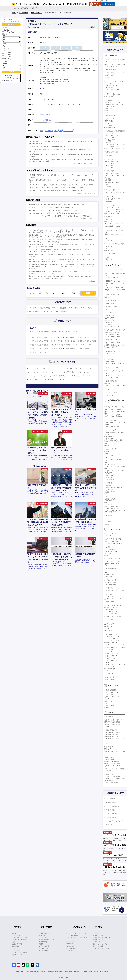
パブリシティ (98, 942)
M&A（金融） (108, 84)
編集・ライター (109, 702)
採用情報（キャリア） (100, 944)
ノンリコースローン (48, 380)
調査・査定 (108, 181)
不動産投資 (71, 372)
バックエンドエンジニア (111, 642)
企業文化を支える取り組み (102, 937)
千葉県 (54, 332)
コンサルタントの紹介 (19, 940)
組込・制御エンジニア (111, 668)
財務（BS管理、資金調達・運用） (114, 440)
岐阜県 (73, 341)
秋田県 (60, 337)
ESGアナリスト (109, 76)
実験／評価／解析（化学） (112, 736)
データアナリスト (109, 680)
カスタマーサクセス (110, 602)
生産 (107, 755)
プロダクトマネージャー (111, 476)
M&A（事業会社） (109, 478)
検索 (88, 293)
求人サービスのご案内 (19, 937)
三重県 (87, 341)
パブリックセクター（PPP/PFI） (114, 66)
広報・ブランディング (111, 705)
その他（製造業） (109, 771)
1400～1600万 (7, 56)
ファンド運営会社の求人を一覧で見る (84, 193)
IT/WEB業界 (43, 942)
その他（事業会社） (110, 479)
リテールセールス (109, 225)
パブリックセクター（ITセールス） (114, 544)
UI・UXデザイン (109, 631)
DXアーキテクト (109, 553)
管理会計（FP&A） (110, 438)
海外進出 (109, 522)
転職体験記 (16, 946)
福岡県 (75, 332)
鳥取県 (61, 345)
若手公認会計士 (44, 946)
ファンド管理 (108, 126)
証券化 (77, 368)
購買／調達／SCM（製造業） (113, 761)
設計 (107, 744)
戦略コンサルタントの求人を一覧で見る (84, 164)
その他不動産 (108, 156)
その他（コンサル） (112, 393)
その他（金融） (111, 254)
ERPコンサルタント (110, 317)
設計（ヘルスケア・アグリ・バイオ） (115, 752)
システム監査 (108, 501)
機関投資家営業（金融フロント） (114, 227)
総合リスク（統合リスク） (112, 162)
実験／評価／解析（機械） (112, 735)
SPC (68, 376)
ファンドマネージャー (111, 118)
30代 (9, 32)
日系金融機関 (33, 308)
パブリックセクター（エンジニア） (114, 542)
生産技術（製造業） (110, 760)
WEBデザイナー (109, 625)
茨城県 (80, 337)
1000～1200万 (7, 52)
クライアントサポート (111, 474)
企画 (106, 461)
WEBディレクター (110, 627)
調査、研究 (108, 384)
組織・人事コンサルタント (112, 332)
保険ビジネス (110, 171)
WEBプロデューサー (110, 621)
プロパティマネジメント (111, 139)
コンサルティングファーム (50, 312)
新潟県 (39, 341)
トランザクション (34, 380)
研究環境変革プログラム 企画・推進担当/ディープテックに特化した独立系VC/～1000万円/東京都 (58, 205)
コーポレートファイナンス (37, 368)
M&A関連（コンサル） (113, 351)
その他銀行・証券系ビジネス (115, 230)
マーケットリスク (109, 166)
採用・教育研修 (109, 489)
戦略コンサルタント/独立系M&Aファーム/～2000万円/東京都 (47, 146)
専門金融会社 (74, 308)
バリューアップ (52, 368)
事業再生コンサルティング (115, 307)
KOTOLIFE (70, 944)
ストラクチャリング (35, 372)
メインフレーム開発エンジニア (113, 638)
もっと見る (92, 281)
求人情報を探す (23, 13)
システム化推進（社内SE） (112, 610)
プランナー (108, 698)
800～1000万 (6, 50)
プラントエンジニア (110, 767)
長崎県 (67, 349)
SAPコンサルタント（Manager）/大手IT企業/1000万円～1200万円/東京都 (51, 207)
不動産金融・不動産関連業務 (115, 131)
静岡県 (80, 341)
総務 (106, 463)
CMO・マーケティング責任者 (113, 459)
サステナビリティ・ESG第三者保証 (114, 287)
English (113, 1)
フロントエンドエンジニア (112, 640)
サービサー (108, 256)
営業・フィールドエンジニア (115, 774)
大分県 (80, 349)
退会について (104, 972)
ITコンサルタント (109, 315)
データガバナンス (109, 678)
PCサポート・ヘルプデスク (112, 612)
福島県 (73, 337)
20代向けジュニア (45, 948)
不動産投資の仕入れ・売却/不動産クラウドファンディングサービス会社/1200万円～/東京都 (56, 188)
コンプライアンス (109, 505)
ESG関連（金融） (112, 70)
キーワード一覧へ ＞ (62, 386)
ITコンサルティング (112, 313)
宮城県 (53, 337)
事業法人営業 (108, 221)
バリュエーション (87, 368)
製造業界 (42, 944)
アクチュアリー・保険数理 (112, 173)
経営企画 (107, 452)
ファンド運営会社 (46, 120)
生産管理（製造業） (110, 758)
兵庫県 (94, 341)
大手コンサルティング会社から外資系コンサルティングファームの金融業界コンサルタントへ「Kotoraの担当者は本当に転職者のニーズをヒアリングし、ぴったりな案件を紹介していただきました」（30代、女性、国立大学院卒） (62, 266)
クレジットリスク (109, 164)
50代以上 (5, 34)
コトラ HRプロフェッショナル (76, 933)
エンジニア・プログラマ (114, 634)
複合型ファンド (109, 108)
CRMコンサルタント (110, 319)
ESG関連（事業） (112, 420)
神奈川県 (40, 332)
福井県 (67, 341)
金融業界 (42, 935)
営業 (106, 700)
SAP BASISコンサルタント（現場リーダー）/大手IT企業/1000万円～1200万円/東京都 (55, 213)
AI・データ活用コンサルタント (113, 326)
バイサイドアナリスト (111, 122)
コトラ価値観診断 (72, 935)
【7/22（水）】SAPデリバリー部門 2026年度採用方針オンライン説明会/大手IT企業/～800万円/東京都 (59, 216)
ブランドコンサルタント (111, 377)
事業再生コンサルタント (111, 309)
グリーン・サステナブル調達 (112, 765)
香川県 (39, 349)
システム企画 (108, 577)
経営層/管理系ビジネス (47, 940)
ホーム (14, 933)
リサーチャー (108, 389)
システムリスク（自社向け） (112, 508)
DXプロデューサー (110, 550)
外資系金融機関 (45, 308)
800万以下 (6, 49)
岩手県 (46, 337)
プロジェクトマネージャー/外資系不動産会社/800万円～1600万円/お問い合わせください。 (56, 191)
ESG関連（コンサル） (113, 281)
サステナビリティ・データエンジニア (115, 561)
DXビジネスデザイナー (111, 552)
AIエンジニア (108, 555)
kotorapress (70, 946)
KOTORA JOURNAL (73, 948)
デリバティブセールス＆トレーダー (114, 198)
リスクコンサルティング (114, 359)
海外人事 (107, 493)
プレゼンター (108, 124)
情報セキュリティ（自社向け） (113, 506)
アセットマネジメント (111, 137)
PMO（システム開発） (111, 585)
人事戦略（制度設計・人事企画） (114, 487)
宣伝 (106, 704)
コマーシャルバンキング (114, 205)
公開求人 (5, 29)
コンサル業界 (44, 937)
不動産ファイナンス (110, 134)
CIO (106, 573)
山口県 (89, 345)
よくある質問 (17, 950)
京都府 (32, 345)
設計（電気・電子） (110, 746)
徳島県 (32, 349)
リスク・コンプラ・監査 (114, 496)
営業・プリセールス (112, 588)
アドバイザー (32, 376)
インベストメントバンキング (115, 81)
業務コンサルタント (110, 303)
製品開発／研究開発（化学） (112, 723)
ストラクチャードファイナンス (113, 95)
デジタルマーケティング (111, 623)
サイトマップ (94, 972)
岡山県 (75, 345)
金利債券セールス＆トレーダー (113, 196)
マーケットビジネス (112, 190)
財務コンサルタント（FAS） (112, 342)
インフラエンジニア (110, 659)
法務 (106, 503)
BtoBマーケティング (110, 457)
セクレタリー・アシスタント (112, 465)
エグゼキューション (50, 372)
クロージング (61, 380)
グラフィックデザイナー (111, 693)
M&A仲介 (107, 356)
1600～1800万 (7, 58)
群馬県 (94, 337)
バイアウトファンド (66, 368)
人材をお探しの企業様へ (103, 1)
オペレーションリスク (111, 167)
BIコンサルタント (109, 321)
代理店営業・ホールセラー (112, 183)
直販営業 (107, 185)
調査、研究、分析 (112, 381)
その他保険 (108, 186)
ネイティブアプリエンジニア (112, 653)
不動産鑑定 (108, 141)
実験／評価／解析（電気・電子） (114, 733)
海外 (47, 352)
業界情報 (15, 948)
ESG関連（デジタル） (113, 559)
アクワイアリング (109, 246)
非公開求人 (12, 29)
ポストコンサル (68, 130)
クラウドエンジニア (110, 651)
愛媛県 (46, 349)
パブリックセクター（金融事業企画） (115, 64)
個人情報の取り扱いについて (36, 972)
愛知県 (61, 332)
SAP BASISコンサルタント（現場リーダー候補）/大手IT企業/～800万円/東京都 (53, 210)
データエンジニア (109, 657)
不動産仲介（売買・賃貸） (112, 152)
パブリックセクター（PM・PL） (114, 540)
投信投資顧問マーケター (111, 127)
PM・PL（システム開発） (112, 583)
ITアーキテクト (109, 323)
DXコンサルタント (110, 325)
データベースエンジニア (111, 655)
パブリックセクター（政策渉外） (114, 415)
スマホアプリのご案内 (19, 953)
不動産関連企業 (34, 312)
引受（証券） (108, 238)
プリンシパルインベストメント (113, 103)
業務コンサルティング (113, 301)
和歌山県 (54, 345)
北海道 (32, 337)
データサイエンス (112, 673)
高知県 (53, 349)
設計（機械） (108, 748)
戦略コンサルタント (36, 13)
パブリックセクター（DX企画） (113, 538)
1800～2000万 (7, 60)
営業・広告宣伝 (111, 690)
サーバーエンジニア (110, 663)
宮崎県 (87, 349)
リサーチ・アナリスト (111, 200)
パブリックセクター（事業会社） (114, 409)
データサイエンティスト (111, 676)
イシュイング (108, 248)
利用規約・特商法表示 (55, 972)
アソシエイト (49, 130)
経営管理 (109, 515)
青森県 (39, 337)
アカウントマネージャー (111, 596)
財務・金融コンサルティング (115, 340)
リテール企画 (108, 240)
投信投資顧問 (110, 116)
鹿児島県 (33, 352)
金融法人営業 (108, 219)
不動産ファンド (109, 110)
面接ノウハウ (17, 942)
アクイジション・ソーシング (112, 135)
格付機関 (107, 258)
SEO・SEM (108, 629)
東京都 (42, 89)
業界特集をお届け (45, 933)
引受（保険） (108, 179)
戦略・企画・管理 (112, 449)
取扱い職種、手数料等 (72, 972)
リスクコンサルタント (111, 362)
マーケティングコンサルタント (113, 376)
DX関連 (108, 547)
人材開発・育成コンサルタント (113, 336)
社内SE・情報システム (113, 605)
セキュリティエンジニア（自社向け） (115, 510)
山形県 (67, 337)
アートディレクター (110, 694)
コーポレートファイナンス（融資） (114, 208)
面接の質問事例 (17, 944)
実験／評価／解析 (112, 730)
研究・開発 (110, 717)
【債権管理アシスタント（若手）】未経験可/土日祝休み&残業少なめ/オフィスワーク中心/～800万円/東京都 (61, 185)
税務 (106, 444)
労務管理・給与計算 (110, 491)
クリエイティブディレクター (112, 696)
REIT (40, 376)
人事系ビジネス (111, 483)
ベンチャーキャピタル (111, 112)
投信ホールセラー (109, 120)
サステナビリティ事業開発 (112, 427)
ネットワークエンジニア (111, 661)
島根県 (68, 345)
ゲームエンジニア (109, 666)
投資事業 (109, 100)
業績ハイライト (98, 940)
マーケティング (109, 455)
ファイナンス (86, 376)
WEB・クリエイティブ (113, 617)
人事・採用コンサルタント (112, 334)
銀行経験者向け (44, 950)
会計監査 (107, 446)
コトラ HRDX (71, 942)
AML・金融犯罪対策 (110, 512)
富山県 (53, 341)
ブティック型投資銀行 (60, 308)
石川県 (60, 341)
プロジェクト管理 (112, 580)
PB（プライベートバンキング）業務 (115, 223)
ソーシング (62, 372)
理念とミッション (99, 935)
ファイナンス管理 (112, 430)
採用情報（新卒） (99, 946)
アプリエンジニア (109, 670)
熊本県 (73, 349)
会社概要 (96, 933)
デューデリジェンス (51, 376)
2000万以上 (6, 62)
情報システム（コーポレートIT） (114, 608)
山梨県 (32, 341)
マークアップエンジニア (111, 619)
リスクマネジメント (112, 159)
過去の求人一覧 (17, 955)
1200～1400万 (7, 54)
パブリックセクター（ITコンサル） (114, 278)
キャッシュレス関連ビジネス (115, 244)
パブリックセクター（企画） (115, 407)
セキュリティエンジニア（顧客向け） (115, 664)
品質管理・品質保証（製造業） (113, 763)
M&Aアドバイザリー (110, 354)
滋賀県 (39, 345)
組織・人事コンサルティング (115, 330)
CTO (106, 571)
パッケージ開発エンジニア (112, 637)
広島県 (82, 345)
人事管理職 (108, 486)
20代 (4, 32)
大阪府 (68, 332)
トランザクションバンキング (112, 212)
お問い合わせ (20, 972)
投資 (42, 130)
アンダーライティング (84, 372)
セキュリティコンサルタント (112, 367)
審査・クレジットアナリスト (112, 213)
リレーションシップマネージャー (114, 210)
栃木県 (87, 337)
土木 (106, 154)
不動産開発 (108, 143)
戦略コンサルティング (113, 294)
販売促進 (107, 707)
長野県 (46, 341)
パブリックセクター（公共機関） (114, 417)
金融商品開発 (108, 202)
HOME (14, 13)
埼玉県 (47, 332)
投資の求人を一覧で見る (88, 219)
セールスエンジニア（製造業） (113, 777)
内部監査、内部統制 (110, 499)
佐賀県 (60, 349)
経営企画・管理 (111, 568)
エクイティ (76, 376)
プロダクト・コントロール (112, 442)
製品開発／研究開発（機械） (112, 721)
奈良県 (46, 345)
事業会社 (64, 312)
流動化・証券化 (109, 97)
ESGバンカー (108, 78)
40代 (13, 32)
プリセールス (108, 594)
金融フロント (110, 217)
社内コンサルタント (110, 575)
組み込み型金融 (109, 250)
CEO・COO (108, 518)
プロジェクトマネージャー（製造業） (115, 769)
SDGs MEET (70, 950)
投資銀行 (62, 376)
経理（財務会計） (109, 436)
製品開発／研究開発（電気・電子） (114, 719)
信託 (106, 233)
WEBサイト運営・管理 (111, 613)
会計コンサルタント (110, 344)
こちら (10, 80)
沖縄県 (41, 352)
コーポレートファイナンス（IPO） (114, 93)
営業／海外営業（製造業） (112, 782)
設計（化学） (108, 750)
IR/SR (106, 454)
